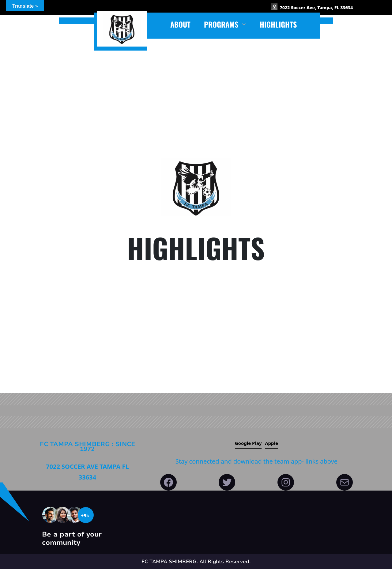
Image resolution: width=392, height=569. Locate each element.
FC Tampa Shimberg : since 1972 (87, 447)
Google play (248, 443)
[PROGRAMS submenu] (244, 24)
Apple (271, 443)
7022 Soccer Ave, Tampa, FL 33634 (317, 8)
